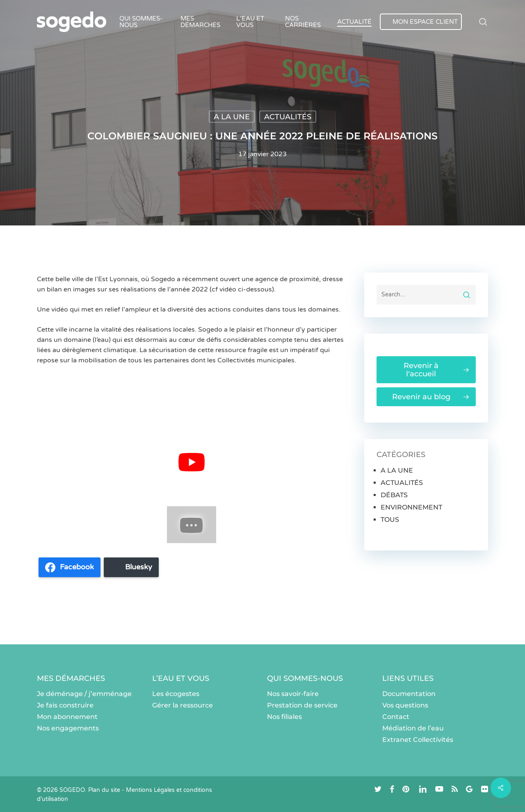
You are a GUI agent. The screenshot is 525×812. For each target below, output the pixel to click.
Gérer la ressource (183, 705)
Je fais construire (65, 705)
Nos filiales (284, 717)
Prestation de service (302, 705)
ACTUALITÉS (288, 117)
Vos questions (405, 705)
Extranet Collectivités (418, 740)
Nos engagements (68, 728)
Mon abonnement (67, 717)
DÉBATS (394, 495)
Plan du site (104, 790)
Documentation (409, 694)
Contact (396, 717)
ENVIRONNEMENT (411, 507)
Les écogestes (176, 694)
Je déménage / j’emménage (84, 694)
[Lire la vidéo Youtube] (192, 462)
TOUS (390, 520)
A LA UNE (232, 117)
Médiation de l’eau (413, 728)
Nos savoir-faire (293, 694)
